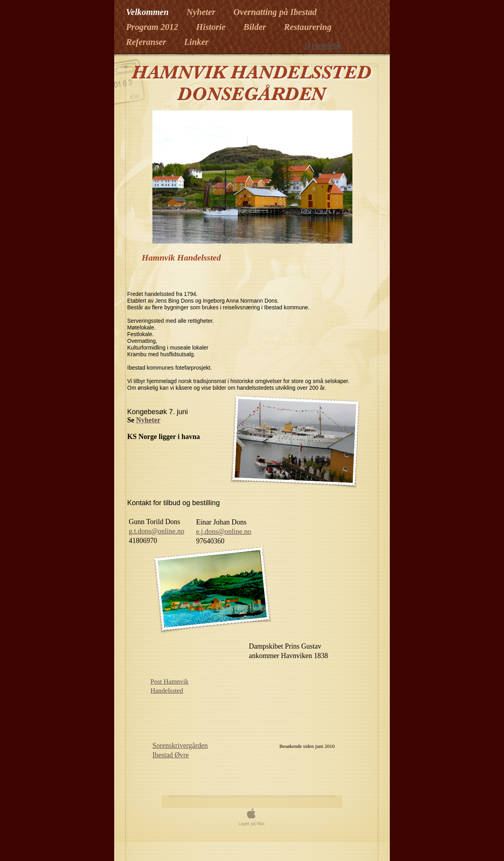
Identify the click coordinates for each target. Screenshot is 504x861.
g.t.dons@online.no (157, 531)
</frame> (313, 727)
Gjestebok (323, 45)
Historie (212, 27)
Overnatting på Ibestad (275, 12)
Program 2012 (153, 27)
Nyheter (202, 12)
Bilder (256, 27)
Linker (196, 42)
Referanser (147, 42)
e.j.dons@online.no (224, 532)
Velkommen (148, 12)
